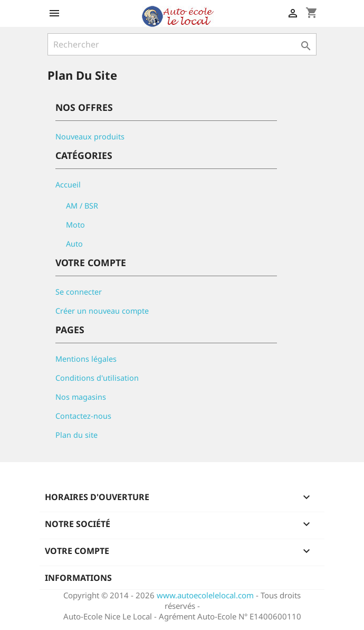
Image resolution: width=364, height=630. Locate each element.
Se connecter (79, 292)
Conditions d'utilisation (97, 378)
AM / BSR (82, 206)
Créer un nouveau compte (102, 311)
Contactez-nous (83, 416)
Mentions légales (86, 359)
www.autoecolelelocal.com (205, 595)
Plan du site (76, 435)
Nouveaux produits (90, 137)
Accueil (68, 185)
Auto (74, 244)
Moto (75, 225)
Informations (78, 578)
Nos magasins (81, 397)
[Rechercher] (182, 44)
